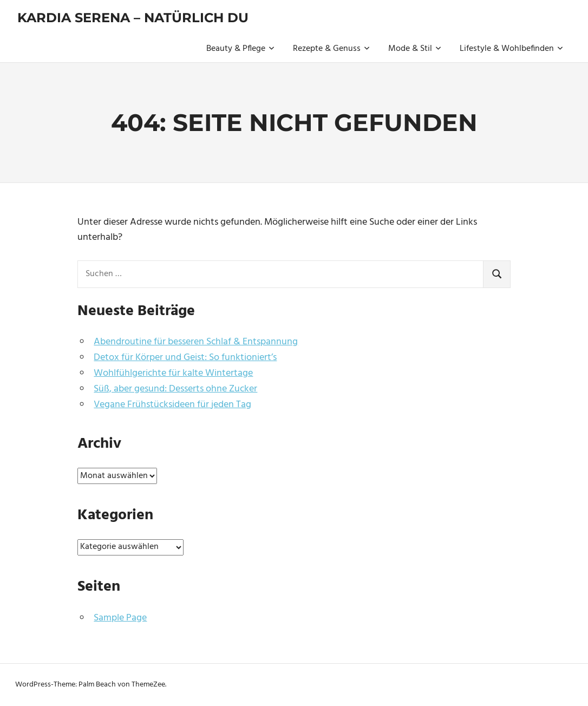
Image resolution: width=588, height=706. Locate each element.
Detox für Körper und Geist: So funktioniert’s (185, 358)
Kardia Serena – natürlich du (133, 18)
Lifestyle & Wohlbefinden (511, 49)
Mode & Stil (415, 49)
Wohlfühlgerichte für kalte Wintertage (173, 373)
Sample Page (120, 618)
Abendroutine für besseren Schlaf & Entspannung (196, 342)
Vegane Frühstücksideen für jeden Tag (172, 405)
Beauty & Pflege (240, 49)
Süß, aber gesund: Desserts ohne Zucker (175, 389)
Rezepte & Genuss (331, 49)
